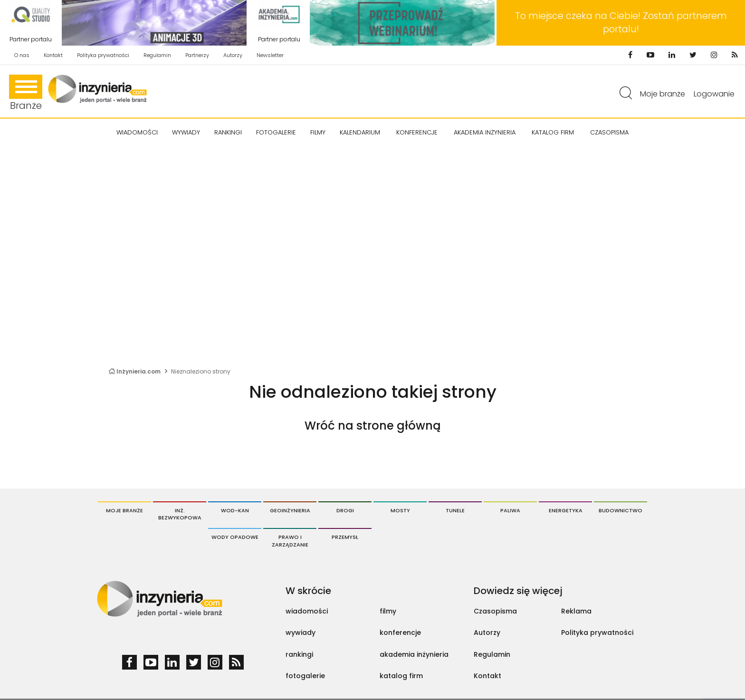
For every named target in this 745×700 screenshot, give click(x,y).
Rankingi (228, 132)
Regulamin (157, 55)
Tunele (455, 510)
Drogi (345, 510)
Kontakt (53, 55)
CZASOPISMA (609, 132)
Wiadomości (137, 132)
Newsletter (270, 55)
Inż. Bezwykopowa (180, 514)
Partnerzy (197, 55)
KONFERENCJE (417, 132)
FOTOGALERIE (276, 132)
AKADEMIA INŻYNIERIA (485, 132)
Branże (26, 93)
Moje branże (663, 94)
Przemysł (345, 537)
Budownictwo (621, 510)
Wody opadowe (235, 537)
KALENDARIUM (360, 132)
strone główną (398, 426)
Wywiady (186, 132)
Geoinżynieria (290, 510)
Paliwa (510, 510)
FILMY (318, 132)
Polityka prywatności (103, 55)
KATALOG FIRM (553, 132)
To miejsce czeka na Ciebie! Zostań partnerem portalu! (621, 23)
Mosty (400, 510)
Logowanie (714, 94)
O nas (22, 55)
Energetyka (566, 510)
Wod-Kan (235, 510)
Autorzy (233, 55)
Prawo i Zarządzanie (290, 541)
